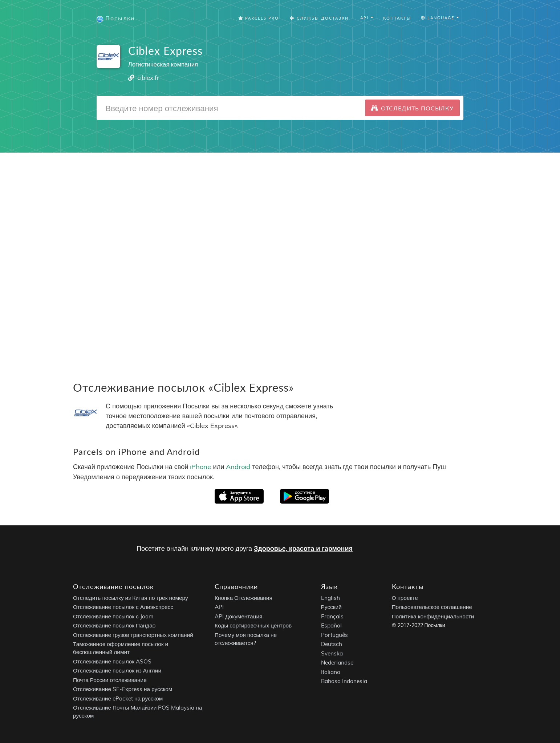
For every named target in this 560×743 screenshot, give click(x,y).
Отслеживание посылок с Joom (113, 616)
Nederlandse (337, 663)
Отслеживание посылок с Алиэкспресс (123, 607)
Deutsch (332, 644)
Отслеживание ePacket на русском (118, 698)
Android (238, 467)
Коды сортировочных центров (253, 625)
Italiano (331, 672)
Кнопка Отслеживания (244, 598)
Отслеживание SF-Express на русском (123, 689)
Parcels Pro (259, 18)
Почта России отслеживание (110, 680)
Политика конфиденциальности (433, 616)
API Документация (238, 616)
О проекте (405, 598)
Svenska (332, 653)
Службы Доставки (319, 18)
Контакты (397, 18)
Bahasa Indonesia (344, 681)
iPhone (200, 467)
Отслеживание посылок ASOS (112, 661)
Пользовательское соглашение (432, 607)
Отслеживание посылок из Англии (117, 671)
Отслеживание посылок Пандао (114, 625)
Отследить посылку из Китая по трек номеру (131, 598)
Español (331, 625)
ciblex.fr (148, 78)
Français (332, 616)
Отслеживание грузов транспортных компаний (133, 635)
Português (334, 635)
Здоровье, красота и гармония (303, 548)
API (219, 607)
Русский (331, 607)
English (330, 598)
